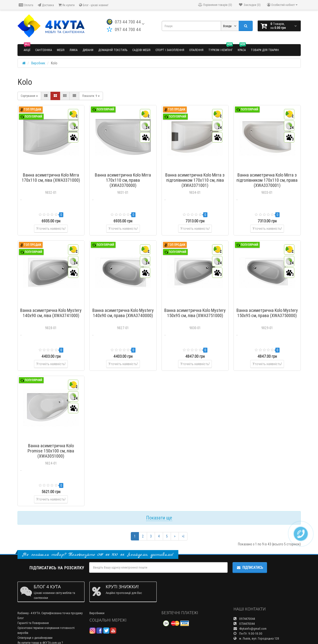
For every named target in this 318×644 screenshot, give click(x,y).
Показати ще (159, 518)
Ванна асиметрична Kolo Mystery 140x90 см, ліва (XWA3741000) (51, 313)
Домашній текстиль (113, 50)
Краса (242, 48)
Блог (21, 618)
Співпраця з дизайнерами (35, 638)
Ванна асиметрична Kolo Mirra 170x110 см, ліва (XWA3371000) (51, 178)
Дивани (88, 50)
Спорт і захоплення (170, 50)
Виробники (97, 613)
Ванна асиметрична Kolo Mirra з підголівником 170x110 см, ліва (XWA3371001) (195, 180)
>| (183, 536)
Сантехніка (44, 50)
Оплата (26, 5)
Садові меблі (141, 50)
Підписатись (250, 568)
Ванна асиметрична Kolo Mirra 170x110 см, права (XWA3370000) (123, 180)
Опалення (196, 50)
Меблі (61, 50)
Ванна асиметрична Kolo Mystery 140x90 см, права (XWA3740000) (123, 313)
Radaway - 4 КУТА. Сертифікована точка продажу (50, 613)
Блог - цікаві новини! (94, 5)
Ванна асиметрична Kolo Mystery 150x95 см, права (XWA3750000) (267, 313)
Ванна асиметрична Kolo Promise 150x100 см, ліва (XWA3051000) (51, 451)
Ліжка (74, 50)
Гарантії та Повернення (33, 623)
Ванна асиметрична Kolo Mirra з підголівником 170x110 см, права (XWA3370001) (267, 180)
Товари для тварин (265, 50)
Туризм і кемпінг (221, 48)
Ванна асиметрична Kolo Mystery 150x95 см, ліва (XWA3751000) (195, 313)
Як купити (67, 5)
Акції (27, 48)
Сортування (29, 96)
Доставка (46, 5)
